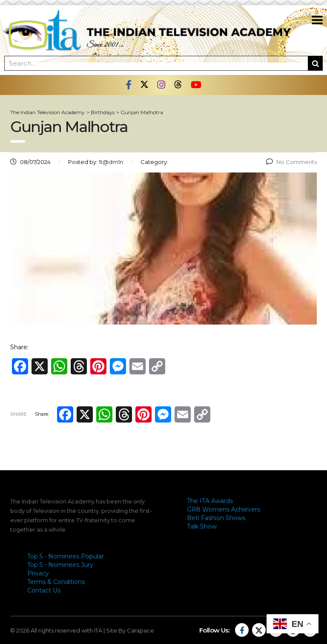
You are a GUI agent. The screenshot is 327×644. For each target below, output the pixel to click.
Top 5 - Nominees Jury (60, 565)
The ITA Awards (210, 501)
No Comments (291, 162)
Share (19, 414)
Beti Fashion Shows (216, 518)
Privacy (38, 573)
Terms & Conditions (56, 582)
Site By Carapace (130, 630)
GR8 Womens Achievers (224, 509)
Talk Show (202, 526)
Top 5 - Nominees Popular (66, 556)
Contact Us (44, 590)
